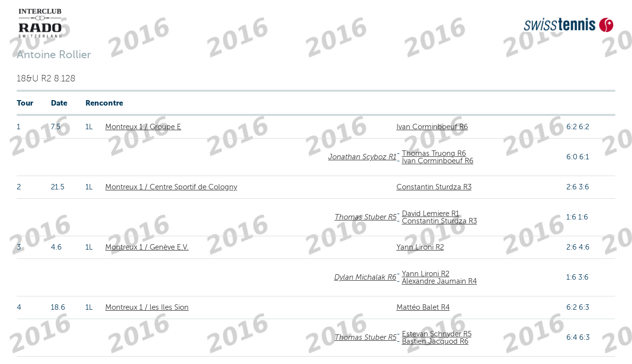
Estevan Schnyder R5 (437, 334)
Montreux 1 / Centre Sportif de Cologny (171, 187)
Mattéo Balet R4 (423, 307)
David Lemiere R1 (431, 214)
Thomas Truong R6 (434, 153)
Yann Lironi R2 (420, 247)
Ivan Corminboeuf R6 (432, 127)
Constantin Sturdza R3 (434, 187)
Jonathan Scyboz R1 (362, 157)
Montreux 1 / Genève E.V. (147, 247)
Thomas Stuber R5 (366, 217)
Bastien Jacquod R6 (435, 341)
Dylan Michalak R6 (365, 277)
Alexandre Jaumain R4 (439, 281)
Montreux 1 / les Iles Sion (147, 307)
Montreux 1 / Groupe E (143, 127)
